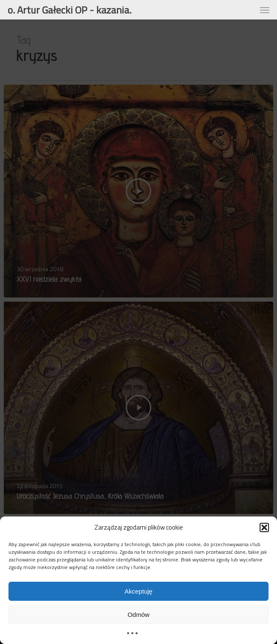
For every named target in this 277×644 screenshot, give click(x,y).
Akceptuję (138, 591)
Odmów (138, 615)
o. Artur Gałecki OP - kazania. (69, 10)
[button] (264, 527)
